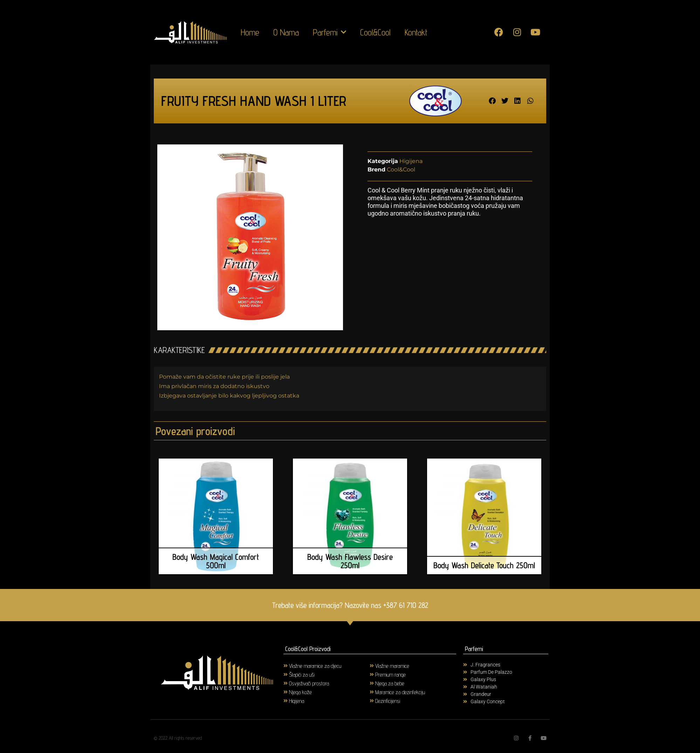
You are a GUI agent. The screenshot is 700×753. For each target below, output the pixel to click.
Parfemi (330, 32)
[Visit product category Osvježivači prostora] (327, 683)
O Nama (286, 32)
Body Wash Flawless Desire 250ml (350, 561)
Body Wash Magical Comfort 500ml (216, 561)
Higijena (411, 161)
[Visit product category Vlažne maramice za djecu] (327, 666)
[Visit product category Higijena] (327, 701)
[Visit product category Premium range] (413, 674)
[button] (492, 101)
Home (250, 32)
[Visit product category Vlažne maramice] (413, 666)
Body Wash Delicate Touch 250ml (484, 565)
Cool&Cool (375, 32)
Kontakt (416, 32)
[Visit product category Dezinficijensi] (413, 701)
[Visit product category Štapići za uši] (327, 674)
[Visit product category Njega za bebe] (413, 683)
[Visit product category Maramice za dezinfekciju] (413, 692)
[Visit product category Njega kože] (327, 692)
